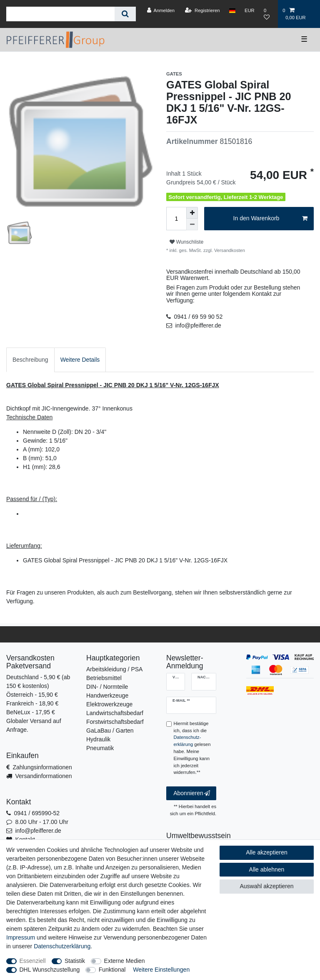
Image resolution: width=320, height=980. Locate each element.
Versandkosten (229, 250)
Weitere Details (80, 360)
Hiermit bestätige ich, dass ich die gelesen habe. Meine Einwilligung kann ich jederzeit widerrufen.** (192, 748)
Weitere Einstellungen (161, 970)
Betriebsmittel (104, 678)
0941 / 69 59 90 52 (198, 317)
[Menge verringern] (192, 224)
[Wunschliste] (269, 14)
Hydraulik (98, 739)
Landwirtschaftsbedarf (115, 713)
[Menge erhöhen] (192, 213)
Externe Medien (125, 961)
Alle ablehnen (267, 869)
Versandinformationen (43, 776)
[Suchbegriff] (60, 14)
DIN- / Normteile (107, 687)
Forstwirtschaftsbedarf (115, 722)
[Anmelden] (161, 10)
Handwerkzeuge (107, 695)
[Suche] (125, 14)
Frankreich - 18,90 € (32, 703)
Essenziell (33, 961)
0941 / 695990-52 (37, 813)
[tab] (30, 360)
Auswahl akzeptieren (266, 886)
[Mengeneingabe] (176, 219)
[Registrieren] (202, 10)
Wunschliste (186, 242)
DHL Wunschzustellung (50, 970)
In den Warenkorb (270, 219)
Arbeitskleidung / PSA (114, 669)
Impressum (21, 937)
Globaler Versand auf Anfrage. (34, 725)
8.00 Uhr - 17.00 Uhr (42, 822)
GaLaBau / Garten (110, 731)
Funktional (112, 970)
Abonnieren (192, 794)
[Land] (232, 10)
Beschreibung (30, 360)
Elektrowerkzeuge (109, 704)
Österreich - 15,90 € (32, 695)
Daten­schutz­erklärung (62, 946)
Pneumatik (100, 748)
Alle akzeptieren (267, 852)
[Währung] (250, 10)
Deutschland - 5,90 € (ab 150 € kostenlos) (38, 681)
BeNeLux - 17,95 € (31, 712)
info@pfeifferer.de (198, 325)
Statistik (75, 961)
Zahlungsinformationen (42, 767)
